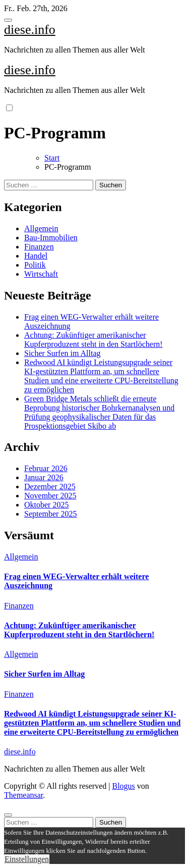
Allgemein (41, 228)
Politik (35, 265)
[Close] (8, 815)
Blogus (123, 786)
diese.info (30, 30)
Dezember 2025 (50, 487)
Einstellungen (27, 859)
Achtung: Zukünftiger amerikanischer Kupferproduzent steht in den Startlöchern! (93, 340)
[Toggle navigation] (8, 20)
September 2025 (50, 514)
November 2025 (50, 496)
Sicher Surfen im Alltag (62, 353)
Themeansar (23, 795)
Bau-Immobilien (51, 238)
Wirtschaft (41, 274)
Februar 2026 (46, 468)
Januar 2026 (44, 477)
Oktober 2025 (46, 505)
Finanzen (39, 247)
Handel (36, 256)
